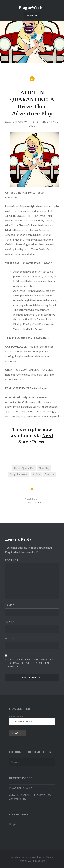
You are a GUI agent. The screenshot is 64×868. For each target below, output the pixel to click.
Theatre (49, 474)
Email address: (32, 720)
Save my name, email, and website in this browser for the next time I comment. (30, 663)
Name (10, 605)
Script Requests (19, 474)
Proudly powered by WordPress (27, 857)
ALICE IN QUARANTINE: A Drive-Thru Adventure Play (30, 797)
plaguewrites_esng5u (30, 122)
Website (11, 639)
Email (10, 622)
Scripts (36, 474)
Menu (34, 15)
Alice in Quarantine (24, 468)
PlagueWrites (32, 7)
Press (38, 442)
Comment (12, 560)
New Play (44, 468)
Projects (14, 824)
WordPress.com (36, 861)
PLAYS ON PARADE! (21, 788)
